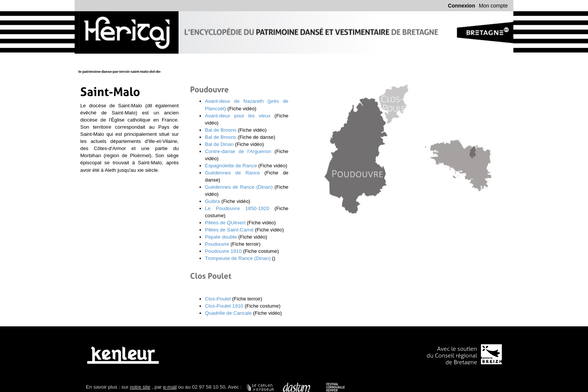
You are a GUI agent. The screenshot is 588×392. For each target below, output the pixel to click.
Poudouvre (217, 244)
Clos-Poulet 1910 (224, 306)
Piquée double (221, 237)
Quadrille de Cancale (228, 313)
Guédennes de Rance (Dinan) (239, 187)
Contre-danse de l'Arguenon (238, 151)
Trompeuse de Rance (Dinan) (238, 258)
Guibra (213, 201)
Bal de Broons (221, 130)
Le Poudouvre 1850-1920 (237, 208)
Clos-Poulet (218, 299)
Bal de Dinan (219, 144)
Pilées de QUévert (225, 223)
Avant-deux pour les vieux (238, 116)
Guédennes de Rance (232, 173)
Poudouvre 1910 (223, 251)
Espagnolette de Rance (231, 166)
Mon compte (493, 6)
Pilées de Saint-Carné (229, 230)
